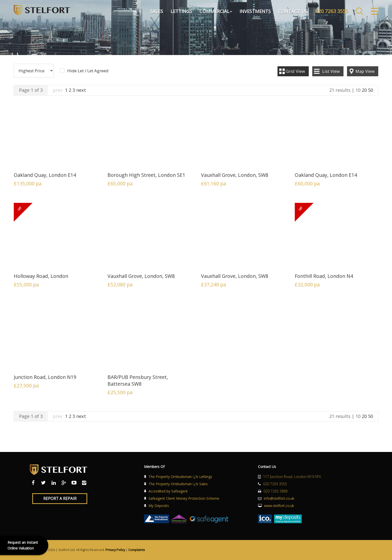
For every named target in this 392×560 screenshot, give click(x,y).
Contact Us (293, 11)
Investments (255, 11)
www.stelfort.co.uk (279, 506)
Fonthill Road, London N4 (324, 276)
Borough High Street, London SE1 (146, 175)
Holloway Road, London (41, 276)
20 (364, 90)
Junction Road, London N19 (45, 377)
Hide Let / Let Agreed (88, 71)
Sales (156, 11)
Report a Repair (60, 499)
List (331, 71)
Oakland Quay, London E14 (45, 175)
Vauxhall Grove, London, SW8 (235, 175)
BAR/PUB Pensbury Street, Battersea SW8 (138, 380)
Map (365, 71)
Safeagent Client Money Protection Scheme (184, 498)
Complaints (137, 550)
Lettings (181, 11)
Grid (295, 71)
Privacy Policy (115, 550)
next (81, 90)
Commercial (216, 11)
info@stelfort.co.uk (279, 498)
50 (370, 90)
